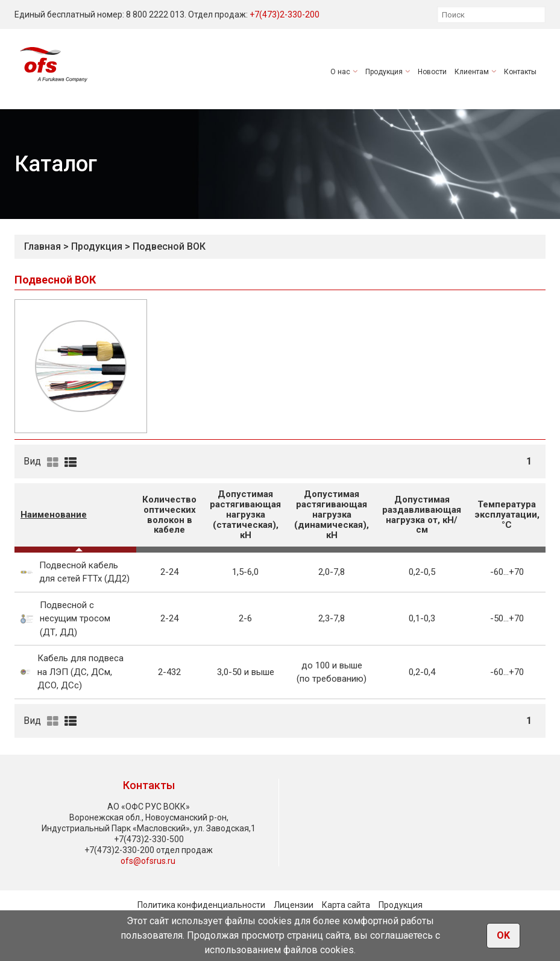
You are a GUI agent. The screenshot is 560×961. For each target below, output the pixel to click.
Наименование (54, 515)
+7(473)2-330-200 (285, 14)
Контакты (520, 72)
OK (503, 935)
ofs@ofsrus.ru (148, 861)
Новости (432, 72)
